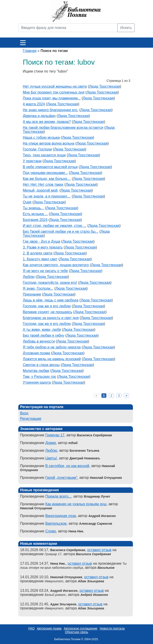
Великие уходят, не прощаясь (48, 312)
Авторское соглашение (81, 628)
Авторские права (49, 628)
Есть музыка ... (35, 214)
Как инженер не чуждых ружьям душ (76, 504)
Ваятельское (56, 523)
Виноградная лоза (61, 516)
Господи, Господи (37, 149)
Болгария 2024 (35, 220)
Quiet (27, 202)
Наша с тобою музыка (41, 137)
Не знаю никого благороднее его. (51, 110)
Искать (126, 28)
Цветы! (51, 458)
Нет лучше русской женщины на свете (55, 86)
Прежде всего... (58, 496)
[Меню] (23, 43)
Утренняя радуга (37, 382)
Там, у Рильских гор (39, 377)
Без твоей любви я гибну (44, 335)
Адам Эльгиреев (91, 581)
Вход (24, 413)
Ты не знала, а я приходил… (47, 196)
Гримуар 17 (55, 435)
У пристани (32, 161)
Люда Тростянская (105, 86)
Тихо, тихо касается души (44, 155)
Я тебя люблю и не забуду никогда (52, 347)
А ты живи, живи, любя (42, 330)
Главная (30, 51)
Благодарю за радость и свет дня (51, 318)
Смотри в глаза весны (41, 365)
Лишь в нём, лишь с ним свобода (51, 300)
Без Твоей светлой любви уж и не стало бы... (61, 232)
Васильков (106, 568)
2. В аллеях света (38, 253)
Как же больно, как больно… (47, 179)
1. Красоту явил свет (40, 259)
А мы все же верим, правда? (47, 122)
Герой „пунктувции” (61, 478)
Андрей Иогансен (94, 595)
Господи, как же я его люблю (47, 306)
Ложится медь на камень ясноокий (52, 359)
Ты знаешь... (33, 208)
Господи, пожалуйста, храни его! (50, 283)
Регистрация (31, 419)
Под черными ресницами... (45, 173)
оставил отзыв (99, 550)
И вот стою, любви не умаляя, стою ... (54, 226)
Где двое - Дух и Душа (42, 241)
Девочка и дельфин (39, 116)
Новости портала (112, 628)
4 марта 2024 (34, 104)
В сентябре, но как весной (67, 466)
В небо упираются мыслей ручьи (50, 167)
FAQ (31, 628)
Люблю (29, 277)
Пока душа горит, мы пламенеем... (52, 98)
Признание (32, 294)
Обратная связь (76, 632)
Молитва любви (36, 371)
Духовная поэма (36, 353)
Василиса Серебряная (93, 554)
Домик (51, 443)
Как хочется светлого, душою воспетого (56, 265)
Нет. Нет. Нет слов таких (43, 185)
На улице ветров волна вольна (49, 143)
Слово (51, 531)
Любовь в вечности (39, 341)
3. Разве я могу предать (43, 247)
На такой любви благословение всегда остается (63, 128)
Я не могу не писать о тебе (45, 271)
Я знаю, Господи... (38, 288)
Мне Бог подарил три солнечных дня (54, 92)
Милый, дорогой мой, (41, 190)
